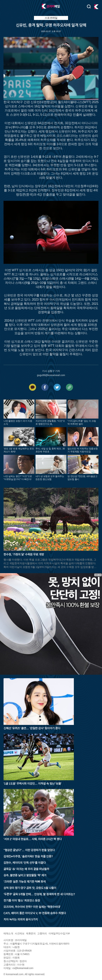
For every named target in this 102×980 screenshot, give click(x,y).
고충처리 (42, 933)
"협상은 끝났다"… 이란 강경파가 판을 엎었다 (29, 850)
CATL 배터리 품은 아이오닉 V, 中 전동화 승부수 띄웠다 (35, 913)
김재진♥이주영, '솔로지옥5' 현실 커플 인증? (28, 856)
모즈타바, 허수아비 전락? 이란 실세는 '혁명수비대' (32, 907)
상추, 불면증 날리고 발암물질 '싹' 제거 (25, 875)
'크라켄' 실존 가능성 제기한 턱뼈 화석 (25, 882)
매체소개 (8, 933)
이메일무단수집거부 (59, 933)
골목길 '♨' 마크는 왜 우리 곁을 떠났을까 (26, 869)
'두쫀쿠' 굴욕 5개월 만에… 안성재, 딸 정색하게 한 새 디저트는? (39, 894)
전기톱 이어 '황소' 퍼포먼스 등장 (22, 901)
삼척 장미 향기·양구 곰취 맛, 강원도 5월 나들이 (30, 888)
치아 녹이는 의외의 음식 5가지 (21, 920)
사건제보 (20, 933)
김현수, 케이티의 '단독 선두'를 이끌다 (25, 863)
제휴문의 (31, 933)
